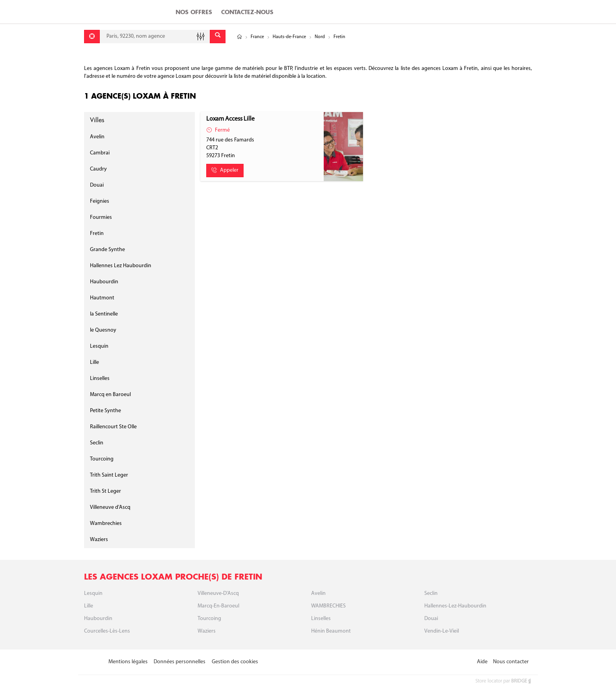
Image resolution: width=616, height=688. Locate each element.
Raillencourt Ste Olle (113, 427)
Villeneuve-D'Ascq (218, 594)
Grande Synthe (107, 250)
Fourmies (101, 217)
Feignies (100, 201)
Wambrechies (106, 524)
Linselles (100, 379)
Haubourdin (104, 282)
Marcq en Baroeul (110, 395)
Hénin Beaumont (331, 631)
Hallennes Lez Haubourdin (121, 266)
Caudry (98, 169)
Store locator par (504, 681)
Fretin (97, 234)
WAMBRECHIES (328, 606)
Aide (482, 662)
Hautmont (102, 298)
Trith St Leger (105, 491)
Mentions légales (128, 662)
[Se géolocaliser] (92, 37)
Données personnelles (180, 662)
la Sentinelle (104, 314)
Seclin (97, 443)
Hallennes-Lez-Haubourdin (455, 606)
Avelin (97, 137)
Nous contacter (511, 662)
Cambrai (100, 153)
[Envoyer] (218, 37)
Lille (94, 362)
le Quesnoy (103, 330)
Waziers (99, 540)
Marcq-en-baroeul (218, 606)
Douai (97, 185)
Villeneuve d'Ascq (110, 507)
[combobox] (155, 37)
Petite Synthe (105, 411)
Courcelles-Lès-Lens (107, 631)
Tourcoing (102, 459)
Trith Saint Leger (109, 475)
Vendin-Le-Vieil (442, 631)
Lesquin (99, 346)
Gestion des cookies (235, 662)
